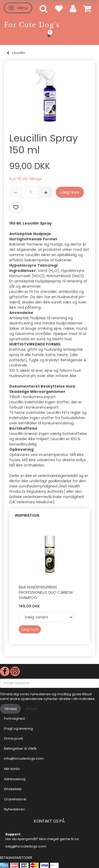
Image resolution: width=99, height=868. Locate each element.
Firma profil (13, 738)
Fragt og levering (18, 729)
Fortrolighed (14, 719)
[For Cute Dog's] (32, 25)
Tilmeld (10, 709)
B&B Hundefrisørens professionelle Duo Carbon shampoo (46, 592)
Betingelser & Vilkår (20, 748)
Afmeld (32, 709)
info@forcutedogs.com (24, 758)
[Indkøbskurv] (49, 35)
